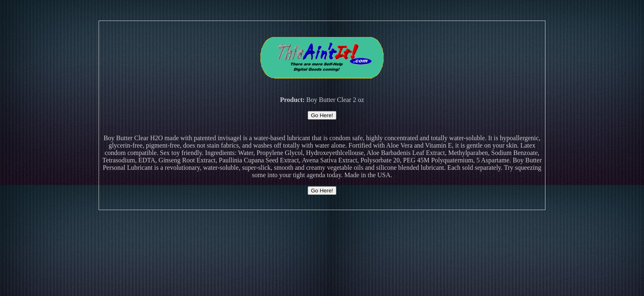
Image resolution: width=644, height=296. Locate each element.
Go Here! (322, 115)
